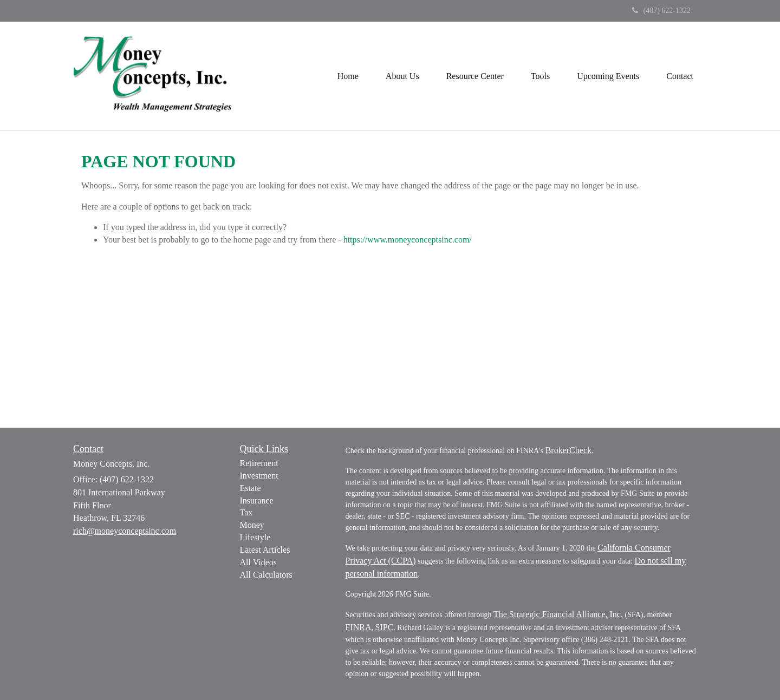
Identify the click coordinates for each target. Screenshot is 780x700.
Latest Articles (265, 550)
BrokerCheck (568, 450)
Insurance (257, 501)
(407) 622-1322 (662, 11)
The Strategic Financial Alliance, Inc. (558, 614)
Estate (251, 488)
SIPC (385, 627)
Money (252, 525)
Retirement (259, 463)
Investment (259, 476)
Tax (246, 512)
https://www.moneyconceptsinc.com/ (408, 240)
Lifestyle (255, 537)
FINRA (359, 627)
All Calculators (266, 575)
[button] (402, 76)
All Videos (259, 562)
